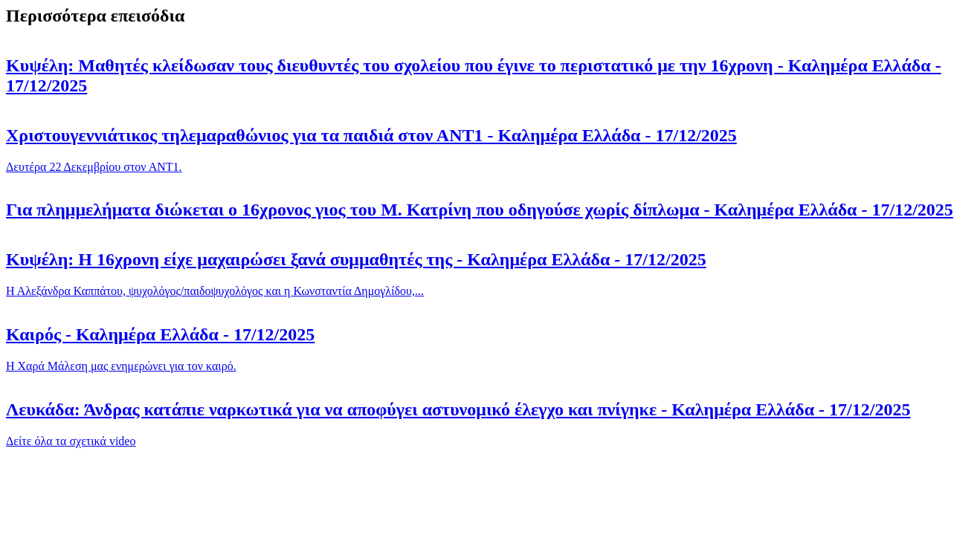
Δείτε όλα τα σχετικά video (71, 441)
